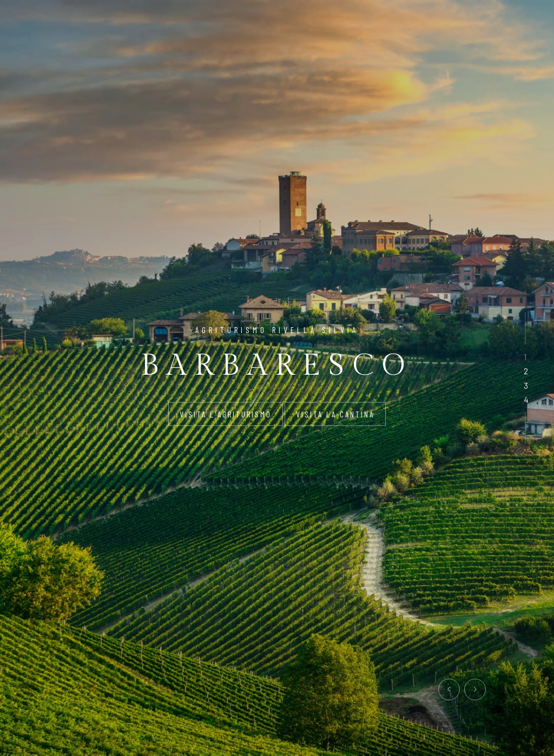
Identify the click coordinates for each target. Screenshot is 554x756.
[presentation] (449, 689)
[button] (525, 357)
